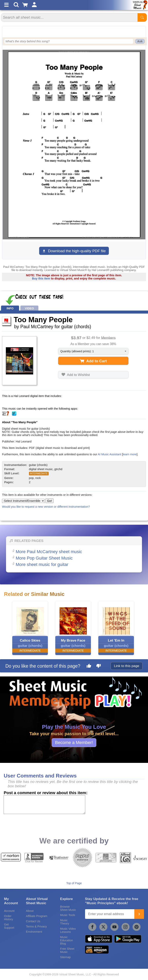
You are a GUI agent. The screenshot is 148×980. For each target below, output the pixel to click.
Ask (140, 41)
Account (9, 911)
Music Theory (65, 922)
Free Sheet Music (67, 950)
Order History (9, 918)
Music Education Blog (67, 940)
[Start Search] (142, 17)
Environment (34, 932)
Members (108, 337)
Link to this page (127, 666)
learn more (130, 454)
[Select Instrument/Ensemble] (23, 501)
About (30, 911)
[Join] (139, 914)
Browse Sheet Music (68, 908)
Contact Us (33, 921)
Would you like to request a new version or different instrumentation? (46, 507)
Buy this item (41, 278)
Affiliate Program (37, 916)
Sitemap (65, 957)
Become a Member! (74, 743)
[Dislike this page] (99, 666)
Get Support (9, 926)
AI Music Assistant (109, 454)
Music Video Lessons (68, 930)
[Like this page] (89, 666)
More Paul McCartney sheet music (49, 552)
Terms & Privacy (36, 926)
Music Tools (68, 915)
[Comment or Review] (44, 805)
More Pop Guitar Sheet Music (44, 558)
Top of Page (74, 883)
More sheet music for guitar (42, 564)
